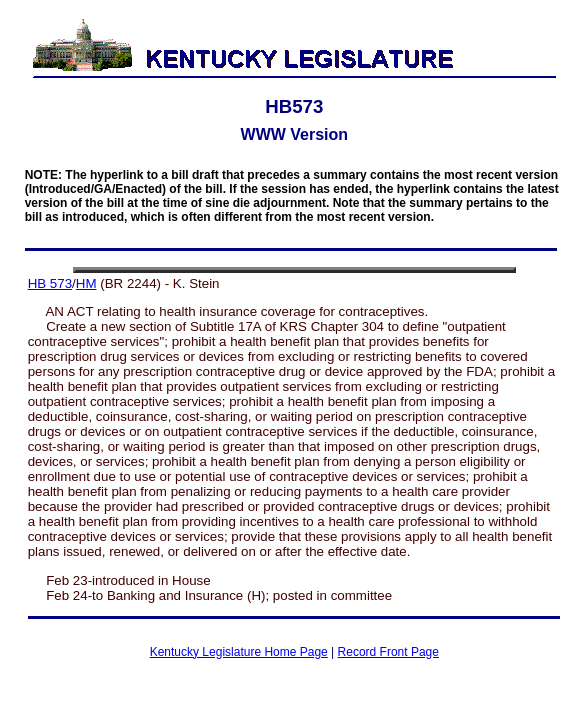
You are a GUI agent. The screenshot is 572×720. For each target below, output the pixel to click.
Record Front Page (388, 652)
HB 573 (50, 283)
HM (86, 283)
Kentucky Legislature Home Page (239, 652)
